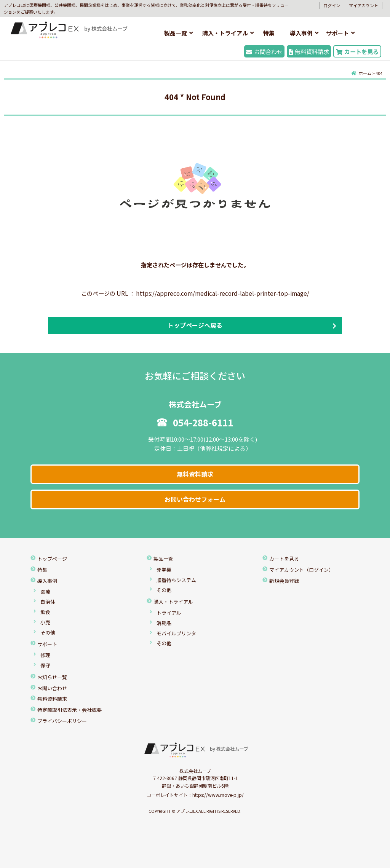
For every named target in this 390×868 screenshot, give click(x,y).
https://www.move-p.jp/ (218, 795)
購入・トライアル (225, 33)
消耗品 (164, 623)
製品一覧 (176, 33)
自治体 (48, 602)
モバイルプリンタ (176, 633)
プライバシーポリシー (62, 721)
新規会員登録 (284, 581)
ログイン (332, 5)
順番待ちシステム (176, 580)
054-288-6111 (195, 422)
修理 (45, 655)
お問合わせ (264, 51)
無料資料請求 (309, 51)
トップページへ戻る (195, 325)
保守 (45, 665)
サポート (337, 33)
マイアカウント (364, 5)
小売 (45, 622)
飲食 (45, 612)
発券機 (164, 570)
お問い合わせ (52, 688)
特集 (269, 33)
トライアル (169, 613)
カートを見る (357, 51)
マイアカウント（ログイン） (301, 570)
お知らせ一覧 (52, 677)
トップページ (52, 559)
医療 (45, 591)
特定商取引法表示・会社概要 (70, 710)
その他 (48, 633)
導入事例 (301, 33)
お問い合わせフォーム (195, 499)
